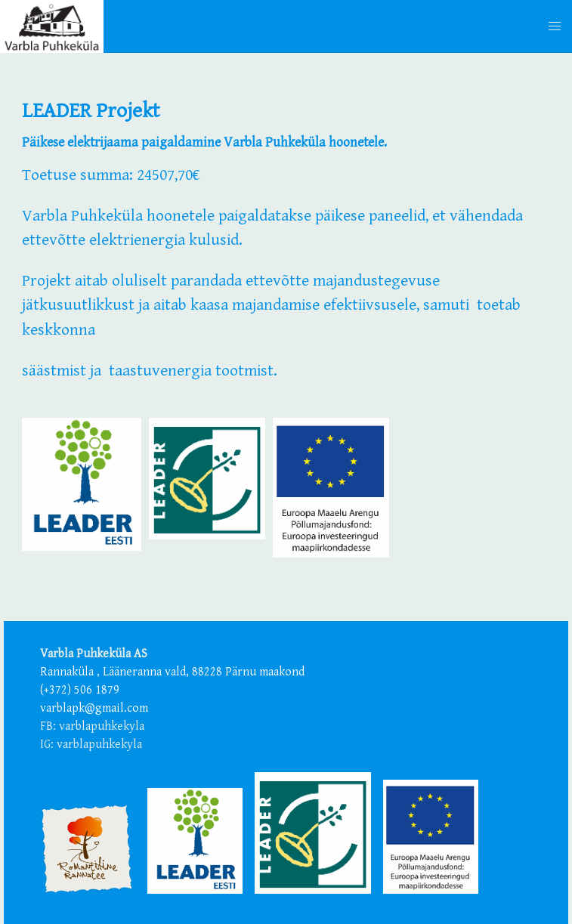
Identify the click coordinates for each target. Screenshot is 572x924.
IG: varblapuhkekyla (91, 745)
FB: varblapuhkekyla (92, 726)
